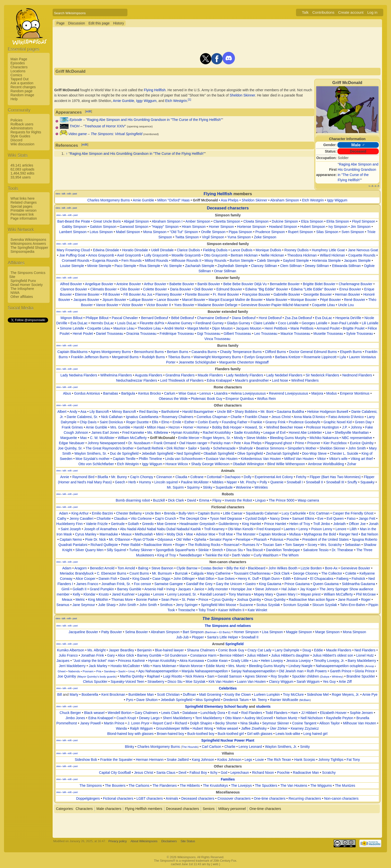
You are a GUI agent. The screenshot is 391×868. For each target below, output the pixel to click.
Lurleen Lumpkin (267, 694)
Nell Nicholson (312, 718)
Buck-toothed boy (201, 734)
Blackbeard (257, 568)
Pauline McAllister (195, 482)
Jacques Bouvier (86, 300)
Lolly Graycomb (156, 255)
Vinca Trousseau (217, 339)
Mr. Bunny (119, 477)
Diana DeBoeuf (244, 318)
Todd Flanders (276, 713)
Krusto (104, 594)
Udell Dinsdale (162, 250)
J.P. (345, 427)
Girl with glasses (260, 734)
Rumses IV (251, 545)
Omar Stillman (225, 271)
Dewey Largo (149, 718)
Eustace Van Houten (222, 459)
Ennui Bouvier (350, 289)
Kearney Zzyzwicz (305, 728)
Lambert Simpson (73, 232)
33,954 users (21, 177)
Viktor (321, 459)
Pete (237, 443)
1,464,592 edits (22, 173)
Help (14, 99)
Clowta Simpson (256, 221)
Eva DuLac (324, 318)
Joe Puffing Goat (72, 255)
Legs (248, 760)
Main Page (19, 59)
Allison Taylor (330, 723)
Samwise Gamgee (169, 584)
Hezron (174, 427)
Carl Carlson (211, 747)
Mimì (160, 534)
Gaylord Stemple (296, 260)
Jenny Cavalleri (82, 519)
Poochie (293, 539)
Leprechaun (240, 773)
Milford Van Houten (299, 459)
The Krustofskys (215, 785)
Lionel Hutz (365, 655)
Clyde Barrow (187, 568)
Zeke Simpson (265, 237)
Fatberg (342, 579)
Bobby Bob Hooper (227, 427)
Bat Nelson (370, 534)
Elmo (165, 422)
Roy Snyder (280, 676)
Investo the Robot (238, 500)
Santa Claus (166, 773)
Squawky (367, 482)
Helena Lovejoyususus (248, 393)
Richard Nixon (263, 773)
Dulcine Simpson (285, 221)
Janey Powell (90, 723)
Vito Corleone (141, 519)
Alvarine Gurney (180, 323)
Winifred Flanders (305, 380)
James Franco (87, 584)
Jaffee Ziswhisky (254, 728)
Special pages (21, 206)
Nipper (232, 482)
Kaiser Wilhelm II (231, 610)
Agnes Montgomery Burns (111, 352)
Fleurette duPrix (152, 323)
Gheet (62, 671)
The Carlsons (139, 785)
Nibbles (218, 482)
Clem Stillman (291, 266)
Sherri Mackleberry (177, 718)
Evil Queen (335, 519)
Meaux (126, 534)
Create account (351, 12)
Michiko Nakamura (324, 438)
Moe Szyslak (195, 682)
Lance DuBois (242, 250)
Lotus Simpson (101, 232)
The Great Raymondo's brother (110, 448)
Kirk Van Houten (221, 682)
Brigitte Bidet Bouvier (319, 284)
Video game (78, 134)
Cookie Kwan (217, 661)
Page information (24, 218)
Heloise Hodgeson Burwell (328, 412)
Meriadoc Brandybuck (77, 573)
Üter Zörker (279, 728)
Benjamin (144, 650)
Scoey (312, 545)
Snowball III (335, 482)
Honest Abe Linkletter (305, 433)
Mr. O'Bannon (120, 539)
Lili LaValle (370, 323)
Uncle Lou (346, 305)
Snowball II (314, 482)
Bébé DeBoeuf (183, 318)
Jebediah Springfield (157, 453)
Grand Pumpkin (102, 589)
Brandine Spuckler (361, 676)
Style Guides (20, 136)
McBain (305, 700)
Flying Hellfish (155, 90)
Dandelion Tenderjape (283, 550)
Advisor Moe (206, 534)
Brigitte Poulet (354, 328)
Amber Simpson (198, 221)
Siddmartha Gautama (358, 584)
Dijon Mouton (222, 328)
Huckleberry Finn (70, 524)
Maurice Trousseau (295, 334)
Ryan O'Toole (144, 539)
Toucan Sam (272, 545)
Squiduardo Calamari (262, 513)
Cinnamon (164, 477)
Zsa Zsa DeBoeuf (298, 318)
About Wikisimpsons (144, 841)
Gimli (65, 589)
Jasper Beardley (121, 650)
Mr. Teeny (259, 700)
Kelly (77, 594)
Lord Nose (280, 380)
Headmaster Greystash (197, 524)
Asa (83, 412)
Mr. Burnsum (162, 573)
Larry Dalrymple (287, 650)
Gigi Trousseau (209, 334)
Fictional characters (118, 798)
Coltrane (197, 477)
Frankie (256, 422)
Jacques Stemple (357, 260)
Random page (21, 91)
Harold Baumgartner (198, 412)
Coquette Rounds (362, 255)
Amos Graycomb (101, 255)
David (192, 500)
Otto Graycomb (216, 255)
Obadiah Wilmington (248, 464)
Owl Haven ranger (193, 443)
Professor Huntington (322, 427)
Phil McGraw (366, 594)
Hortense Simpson (251, 227)
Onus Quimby (275, 600)
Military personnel (232, 809)
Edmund (300, 579)
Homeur (203, 427)
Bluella (103, 477)
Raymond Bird (83, 477)
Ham (294, 713)
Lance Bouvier (168, 300)
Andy (73, 412)
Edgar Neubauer (72, 443)
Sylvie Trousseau (360, 334)
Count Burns (139, 573)
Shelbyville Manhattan (352, 433)
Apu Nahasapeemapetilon (158, 671)
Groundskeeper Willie (173, 728)
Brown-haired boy (171, 734)
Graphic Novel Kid (338, 422)
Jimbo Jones (75, 718)
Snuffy (352, 482)
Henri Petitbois (276, 328)
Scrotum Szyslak (296, 605)
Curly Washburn (266, 555)
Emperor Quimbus (240, 399)
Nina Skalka (250, 723)
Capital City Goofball (115, 773)
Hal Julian (289, 589)
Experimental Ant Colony (274, 477)
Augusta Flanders (149, 375)
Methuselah (144, 534)
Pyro (130, 700)
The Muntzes (345, 785)
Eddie (318, 650)
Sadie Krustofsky (247, 433)
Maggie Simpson (299, 632)
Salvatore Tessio (316, 550)
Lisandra (221, 393)
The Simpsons (91, 785)
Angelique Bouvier (99, 284)
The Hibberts (190, 785)
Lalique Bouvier (142, 300)
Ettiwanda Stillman (346, 266)
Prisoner (314, 443)
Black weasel (94, 713)
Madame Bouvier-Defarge (217, 305)
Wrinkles (261, 487)
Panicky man (220, 443)
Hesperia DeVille (348, 318)
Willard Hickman (333, 255)
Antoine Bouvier (129, 284)
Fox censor (143, 584)
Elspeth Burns (351, 352)
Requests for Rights (26, 132)
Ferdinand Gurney (210, 323)
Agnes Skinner (256, 676)
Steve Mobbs (257, 438)
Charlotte (104, 519)
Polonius (277, 539)
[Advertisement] (28, 398)
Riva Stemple (150, 266)
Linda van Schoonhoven (184, 459)
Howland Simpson (283, 227)
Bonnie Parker (147, 600)
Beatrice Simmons (270, 448)
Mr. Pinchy (248, 482)
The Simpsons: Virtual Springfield (117, 134)
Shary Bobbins (246, 412)
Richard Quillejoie (104, 545)
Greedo (148, 524)
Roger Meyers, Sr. (217, 438)
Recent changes (23, 87)
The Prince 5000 (282, 500)
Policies (16, 120)
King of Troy (167, 555)
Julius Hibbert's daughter (290, 655)
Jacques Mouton (249, 328)
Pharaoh (260, 539)
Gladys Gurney (239, 323)
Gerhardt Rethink (150, 448)
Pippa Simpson (240, 232)
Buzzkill (159, 500)
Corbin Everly (208, 422)
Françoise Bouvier (256, 294)
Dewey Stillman (317, 266)
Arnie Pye (370, 694)
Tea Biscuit (254, 550)
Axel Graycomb (129, 255)
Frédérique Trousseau (177, 334)
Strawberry (156, 682)
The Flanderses (164, 785)
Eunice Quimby (362, 443)
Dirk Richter (176, 448)
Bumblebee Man (141, 694)
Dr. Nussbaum (139, 443)
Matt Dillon (206, 579)
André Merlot (174, 328)
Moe (190, 534)
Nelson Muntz (287, 718)
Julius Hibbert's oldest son (333, 655)
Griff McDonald (205, 200)
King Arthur (80, 513)
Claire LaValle (264, 323)
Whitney (337, 676)
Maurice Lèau (124, 328)
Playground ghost (278, 443)
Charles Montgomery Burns (108, 200)
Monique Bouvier (304, 300)
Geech (120, 482)
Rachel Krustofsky (217, 433)
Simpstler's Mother (302, 448)
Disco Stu (175, 682)
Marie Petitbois (302, 328)
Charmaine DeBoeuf (213, 318)
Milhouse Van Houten (359, 723)
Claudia (181, 477)
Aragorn (81, 568)
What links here (22, 198)
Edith (287, 579)
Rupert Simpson (300, 232)
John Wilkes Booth (283, 568)
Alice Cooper (86, 579)
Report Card (162, 723)
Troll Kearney (214, 529)
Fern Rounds (132, 260)
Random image (22, 95)
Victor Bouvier (132, 305)
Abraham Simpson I (167, 221)
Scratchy (329, 773)
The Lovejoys (242, 785)
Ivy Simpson (338, 227)
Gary (111, 655)
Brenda (170, 513)
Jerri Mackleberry (72, 666)
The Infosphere (22, 289)
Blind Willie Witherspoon (286, 464)
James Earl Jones (105, 433)
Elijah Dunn (271, 579)
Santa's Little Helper (223, 637)
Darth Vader (241, 555)
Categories (64, 809)
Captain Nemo (71, 539)
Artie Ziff (345, 682)
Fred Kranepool (269, 529)
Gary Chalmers (146, 713)
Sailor (193, 448)
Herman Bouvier (347, 294)
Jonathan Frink (93, 655)
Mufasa (295, 534)
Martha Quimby (132, 676)
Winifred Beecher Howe (285, 427)
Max (84, 438)
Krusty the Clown (238, 694)
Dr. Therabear (342, 550)
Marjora (317, 393)
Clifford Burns (275, 352)
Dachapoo (233, 477)
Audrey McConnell (259, 718)
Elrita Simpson (338, 221)
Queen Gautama (326, 584)
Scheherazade (224, 448)
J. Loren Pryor (139, 723)
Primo (300, 443)
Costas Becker (212, 568)
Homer (188, 427)
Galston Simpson (103, 227)
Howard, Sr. (254, 427)
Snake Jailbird (178, 760)
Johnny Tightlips (331, 760)
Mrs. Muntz (237, 666)
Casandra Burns (204, 352)
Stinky (208, 487)
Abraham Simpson (285, 200)
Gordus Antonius (87, 393)
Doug (307, 650)
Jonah (374, 524)
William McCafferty (132, 438)
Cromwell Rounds (76, 260)
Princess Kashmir (132, 661)
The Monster (246, 534)
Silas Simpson (327, 232)
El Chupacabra (322, 579)
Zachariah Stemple (200, 266)
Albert (62, 412)
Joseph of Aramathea (100, 529)
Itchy (214, 773)
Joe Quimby (67, 676)
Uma (131, 671)
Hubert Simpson (313, 227)
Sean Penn (170, 600)
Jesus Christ (281, 417)
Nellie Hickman (272, 255)
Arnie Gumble (123, 101)
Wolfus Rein (266, 399)
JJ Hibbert (309, 713)
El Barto (224, 632)
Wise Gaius (188, 393)
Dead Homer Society (27, 285)
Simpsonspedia (22, 252)
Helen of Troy (300, 524)
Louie (260, 760)
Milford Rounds (157, 260)
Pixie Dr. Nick (95, 539)
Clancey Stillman (264, 266)
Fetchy (301, 477)
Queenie (277, 482)
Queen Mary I (287, 594)
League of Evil (274, 433)
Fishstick (358, 579)
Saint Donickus (111, 422)
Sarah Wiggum (308, 682)
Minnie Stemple (99, 266)
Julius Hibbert (257, 655)
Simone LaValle (72, 328)
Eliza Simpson (312, 221)
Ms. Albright (96, 650)
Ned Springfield (189, 453)
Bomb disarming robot (133, 500)
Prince (203, 600)
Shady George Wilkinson (210, 464)
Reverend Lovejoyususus (289, 393)
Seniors (209, 809)
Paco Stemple (125, 266)
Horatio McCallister (125, 666)
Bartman (211, 632)
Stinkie (203, 550)
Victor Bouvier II (159, 305)
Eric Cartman (319, 513)
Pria (99, 671)
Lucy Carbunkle (294, 513)
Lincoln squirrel (166, 482)
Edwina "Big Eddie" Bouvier (267, 289)
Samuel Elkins (303, 519)
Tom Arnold (126, 568)
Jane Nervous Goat (363, 250)
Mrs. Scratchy (331, 545)
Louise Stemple (72, 266)
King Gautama (270, 584)
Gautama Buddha (291, 412)
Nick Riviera (195, 676)
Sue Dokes (226, 579)
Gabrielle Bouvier (287, 294)
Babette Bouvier (182, 284)
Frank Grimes (72, 427)
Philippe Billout (97, 318)
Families (228, 779)
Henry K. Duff (248, 579)
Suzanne (246, 605)
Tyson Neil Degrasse (226, 519)
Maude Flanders (210, 375)
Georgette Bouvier (318, 294)
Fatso (351, 519)
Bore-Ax (331, 568)
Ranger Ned (349, 534)
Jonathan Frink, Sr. (116, 584)
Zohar (352, 464)
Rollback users (22, 124)
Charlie (236, 417)
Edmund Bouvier (229, 289)
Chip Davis (88, 422)
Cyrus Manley (86, 534)
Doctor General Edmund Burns (313, 352)
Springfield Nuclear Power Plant (228, 740)
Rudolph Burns (153, 357)
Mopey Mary (263, 594)
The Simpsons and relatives (228, 626)
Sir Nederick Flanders (322, 375)
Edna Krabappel (219, 380)
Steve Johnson (267, 589)
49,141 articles (22, 165)
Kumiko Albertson (71, 650)
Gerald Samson (230, 676)
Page (60, 23)
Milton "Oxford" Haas (174, 200)
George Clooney (305, 573)
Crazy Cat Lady (259, 650)
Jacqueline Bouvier (83, 632)
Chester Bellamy (129, 513)
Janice (199, 589)
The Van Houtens (294, 785)
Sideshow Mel (318, 694)
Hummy (145, 482)
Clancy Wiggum (281, 682)
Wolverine (244, 487)
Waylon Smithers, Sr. (91, 453)
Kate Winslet (257, 610)
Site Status (188, 841)
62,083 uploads (22, 169)
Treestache (187, 610)
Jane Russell (348, 600)
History (119, 23)
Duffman (189, 694)
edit (88, 111)
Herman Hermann (150, 760)
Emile (177, 422)
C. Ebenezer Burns (111, 573)
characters (228, 619)
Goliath (133, 524)
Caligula (197, 573)
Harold (139, 427)
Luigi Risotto (173, 676)
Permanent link (22, 214)
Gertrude (118, 524)
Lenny (303, 529)
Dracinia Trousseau (142, 334)
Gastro (251, 584)
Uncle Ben (153, 513)
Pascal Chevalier (125, 318)
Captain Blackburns (72, 352)
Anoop (370, 666)
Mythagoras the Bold (320, 534)
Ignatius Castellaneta (142, 417)
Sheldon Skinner (242, 95)
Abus (67, 393)
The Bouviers (115, 785)
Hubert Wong (203, 728)
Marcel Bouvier (194, 300)
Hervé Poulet (83, 334)
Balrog (143, 568)
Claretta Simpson (227, 221)
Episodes (18, 63)
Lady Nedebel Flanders (284, 375)
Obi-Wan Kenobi (241, 529)
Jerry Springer (187, 605)
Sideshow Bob (86, 760)
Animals (172, 798)
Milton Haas (156, 427)
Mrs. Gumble (120, 427)
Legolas (144, 594)
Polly (263, 482)
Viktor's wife (338, 459)
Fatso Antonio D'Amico (346, 417)
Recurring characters (305, 798)
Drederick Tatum (236, 700)
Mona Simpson (155, 232)
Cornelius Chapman (212, 417)
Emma (204, 500)
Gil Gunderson (176, 655)
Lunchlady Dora (213, 713)
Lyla (343, 357)
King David (141, 579)
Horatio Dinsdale (135, 250)
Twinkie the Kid (217, 555)
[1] (189, 99)
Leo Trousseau (266, 334)
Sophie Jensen (361, 713)
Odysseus (165, 539)
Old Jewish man (291, 671)
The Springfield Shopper (29, 248)
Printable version (23, 210)
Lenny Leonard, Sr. (182, 594)
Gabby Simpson (74, 227)
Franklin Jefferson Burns (90, 357)
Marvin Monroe (191, 666)
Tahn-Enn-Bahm (353, 605)
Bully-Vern (187, 513)
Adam (64, 513)
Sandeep (110, 671)
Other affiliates (22, 297)
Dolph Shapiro (201, 723)
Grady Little (240, 661)
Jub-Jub (183, 637)
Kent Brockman (113, 694)
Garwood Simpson (134, 227)
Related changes (24, 202)
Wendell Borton (120, 713)
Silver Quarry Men (89, 550)
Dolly (247, 477)
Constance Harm (203, 655)
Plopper (198, 637)
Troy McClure (293, 694)
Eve (320, 519)
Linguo (260, 500)
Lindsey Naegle (301, 666)
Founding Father (235, 422)
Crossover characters (234, 798)
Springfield (235, 644)
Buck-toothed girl (231, 734)
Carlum (170, 393)
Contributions (323, 12)
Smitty (305, 747)
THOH (75, 126)
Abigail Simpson (136, 221)
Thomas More (122, 600)
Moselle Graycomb (186, 255)
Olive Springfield (250, 453)
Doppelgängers (88, 798)
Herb (132, 482)
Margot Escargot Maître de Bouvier (236, 300)
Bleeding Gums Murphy (288, 438)
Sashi (122, 671)
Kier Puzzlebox (335, 443)
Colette (351, 573)
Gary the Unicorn (229, 584)
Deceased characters (228, 208)
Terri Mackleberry (209, 718)
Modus (332, 393)
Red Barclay (149, 412)
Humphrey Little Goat (328, 250)
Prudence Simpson (270, 232)
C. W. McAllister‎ (102, 438)
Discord (16, 140)
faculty (242, 706)
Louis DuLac (127, 323)
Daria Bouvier (181, 289)
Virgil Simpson (213, 237)
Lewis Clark (170, 713)
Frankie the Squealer (116, 760)
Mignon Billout (72, 318)
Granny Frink (275, 422)
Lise (328, 433)
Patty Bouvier (112, 632)
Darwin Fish (108, 579)
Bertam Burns (178, 352)
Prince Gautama (297, 584)
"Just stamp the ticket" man (94, 661)
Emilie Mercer (189, 438)
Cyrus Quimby (223, 600)
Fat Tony (353, 760)
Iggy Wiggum (146, 101)
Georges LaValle (314, 323)
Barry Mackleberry (362, 661)
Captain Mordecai (273, 534)
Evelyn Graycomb (258, 357)
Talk (305, 12)
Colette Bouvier (155, 289)
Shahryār (246, 448)
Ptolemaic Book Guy (207, 399)
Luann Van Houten (251, 682)
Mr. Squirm (175, 487)
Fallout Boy (198, 773)
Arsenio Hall (154, 589)
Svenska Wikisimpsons (28, 240)
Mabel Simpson (128, 232)
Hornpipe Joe (242, 589)
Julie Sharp (107, 605)
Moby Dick (175, 534)
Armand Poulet (328, 328)
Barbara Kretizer (288, 357)
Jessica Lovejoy (298, 661)
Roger (180, 545)
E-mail (233, 713)
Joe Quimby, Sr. (70, 448)
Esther (190, 422)
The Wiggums (321, 785)
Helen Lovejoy (272, 661)
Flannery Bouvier (169, 294)
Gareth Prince (341, 671)
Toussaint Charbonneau (252, 573)
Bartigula (128, 393)
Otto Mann (233, 718)
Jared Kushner (123, 594)
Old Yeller (184, 539)
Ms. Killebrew (158, 433)
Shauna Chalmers (201, 650)
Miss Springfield (208, 700)
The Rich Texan (279, 760)
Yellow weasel (227, 728)
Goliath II (80, 589)
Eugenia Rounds (105, 260)
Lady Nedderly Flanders (245, 375)
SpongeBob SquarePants (175, 550)
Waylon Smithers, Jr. (281, 747)
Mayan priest (310, 594)
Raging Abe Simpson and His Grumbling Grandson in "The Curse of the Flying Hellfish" (155, 120)
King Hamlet (252, 524)
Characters (19, 67)
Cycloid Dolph (256, 519)
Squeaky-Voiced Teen (127, 682)
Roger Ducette (137, 422)
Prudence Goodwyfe (305, 422)
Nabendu (74, 671)
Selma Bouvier (137, 632)
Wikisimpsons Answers (28, 244)
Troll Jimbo (322, 524)
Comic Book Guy (231, 650)
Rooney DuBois (296, 250)
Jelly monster (218, 589)
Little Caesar (233, 513)
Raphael (153, 676)
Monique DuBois (268, 250)
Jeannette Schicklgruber (197, 362)
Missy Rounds (215, 260)
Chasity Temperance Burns (241, 352)
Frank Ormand (165, 443)
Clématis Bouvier (103, 289)
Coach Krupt (126, 718)
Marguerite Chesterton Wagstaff (244, 362)
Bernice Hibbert (232, 655)
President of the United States (325, 539)
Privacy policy (118, 841)
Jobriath (340, 524)
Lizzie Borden (311, 568)
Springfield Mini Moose (219, 605)
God (224, 773)
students (263, 706)
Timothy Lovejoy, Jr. (329, 661)
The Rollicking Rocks (204, 545)
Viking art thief (362, 459)
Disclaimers (169, 841)
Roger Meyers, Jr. (346, 694)
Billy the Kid (236, 568)
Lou (255, 661)
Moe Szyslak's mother (93, 459)
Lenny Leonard (250, 747)
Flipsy (217, 500)
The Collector (332, 573)
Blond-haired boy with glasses (130, 734)
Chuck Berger (70, 713)
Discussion (77, 23)
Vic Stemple (173, 266)
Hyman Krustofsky (186, 433)
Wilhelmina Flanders (116, 375)
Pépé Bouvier (330, 300)
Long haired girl (316, 734)
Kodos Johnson (229, 760)
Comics (16, 75)
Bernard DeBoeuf (155, 318)
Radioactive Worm (158, 545)
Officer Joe (357, 524)
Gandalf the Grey (199, 584)
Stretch (217, 550)
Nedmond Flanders (357, 375)
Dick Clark (176, 500)
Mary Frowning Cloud (73, 250)
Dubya (325, 676)
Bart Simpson (193, 632)
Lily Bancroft (99, 412)
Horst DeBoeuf (270, 318)
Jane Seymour (84, 605)
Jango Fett (367, 519)
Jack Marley (98, 666)
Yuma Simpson (239, 237)
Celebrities (228, 688)
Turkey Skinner (141, 550)
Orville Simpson (213, 232)
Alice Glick (126, 655)
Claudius (121, 519)
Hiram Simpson (194, 227)
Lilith (353, 529)
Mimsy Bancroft (124, 412)
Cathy (62, 519)
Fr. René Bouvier (226, 294)
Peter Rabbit (131, 545)
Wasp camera (308, 500)
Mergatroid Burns (125, 357)
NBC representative (357, 438)
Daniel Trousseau (110, 334)
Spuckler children (305, 676)
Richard (181, 723)
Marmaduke (109, 534)
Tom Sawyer (295, 545)
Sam (211, 676)
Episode (76, 120)
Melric (80, 600)
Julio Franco (68, 655)
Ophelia (200, 539)
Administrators (22, 128)
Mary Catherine (219, 573)
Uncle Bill (224, 412)
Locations (18, 71)
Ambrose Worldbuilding (326, 464)
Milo (146, 666)
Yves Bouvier (184, 305)
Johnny (356, 427)
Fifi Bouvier (111, 294)
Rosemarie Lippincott (320, 357)
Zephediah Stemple (233, 266)
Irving (171, 589)
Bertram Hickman (244, 255)
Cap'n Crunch (165, 519)
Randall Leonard (213, 594)
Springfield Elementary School (210, 706)
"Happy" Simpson (165, 227)
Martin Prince (114, 723)
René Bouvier (355, 300)
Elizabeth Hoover (333, 713)
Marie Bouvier (277, 300)
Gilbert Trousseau (238, 334)
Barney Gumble (129, 589)
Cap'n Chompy (142, 477)
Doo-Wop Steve (314, 453)
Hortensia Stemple (326, 260)
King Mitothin (98, 600)
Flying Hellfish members (144, 809)
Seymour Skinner (275, 723)
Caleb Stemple (268, 260)
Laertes (290, 529)
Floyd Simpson (364, 221)
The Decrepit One (193, 519)
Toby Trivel (207, 610)
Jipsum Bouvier (114, 300)
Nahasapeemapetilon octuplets (340, 666)
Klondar (90, 594)
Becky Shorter (226, 723)
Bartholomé (170, 412)
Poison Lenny (322, 529)
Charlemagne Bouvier (355, 284)
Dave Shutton (147, 700)
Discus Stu (235, 550)
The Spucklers (266, 785)
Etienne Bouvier (87, 294)
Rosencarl (232, 545)
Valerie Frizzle (97, 524)
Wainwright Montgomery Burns (217, 357)
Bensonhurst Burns (149, 352)
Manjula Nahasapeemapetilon (205, 671)
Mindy (239, 438)
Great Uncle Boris (107, 221)
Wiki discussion (22, 144)
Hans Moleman (165, 666)
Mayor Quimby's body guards (97, 676)
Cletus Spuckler (95, 682)
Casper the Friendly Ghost (353, 513)
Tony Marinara (240, 594)
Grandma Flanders (180, 375)
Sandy (205, 448)
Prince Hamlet (275, 524)
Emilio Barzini (102, 513)
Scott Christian (168, 694)
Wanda (121, 728)
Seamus (63, 605)
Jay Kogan (308, 589)
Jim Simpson (361, 227)
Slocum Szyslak (325, 605)
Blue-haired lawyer (169, 650)
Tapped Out (19, 79)
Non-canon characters (341, 798)
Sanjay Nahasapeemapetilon (253, 671)
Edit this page (99, 23)
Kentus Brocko (149, 393)
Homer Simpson (221, 227)
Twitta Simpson (187, 237)
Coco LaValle (288, 323)
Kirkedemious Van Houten (261, 459)
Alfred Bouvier (71, 284)
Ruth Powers (317, 671)
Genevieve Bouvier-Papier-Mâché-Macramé (275, 305)
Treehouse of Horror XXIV (105, 126)
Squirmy (193, 487)
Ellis (155, 422)
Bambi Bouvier (209, 284)
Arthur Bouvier (155, 284)
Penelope (243, 539)
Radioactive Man (306, 773)
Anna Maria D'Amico (309, 417)
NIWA (15, 293)
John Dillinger (184, 579)
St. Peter (189, 600)
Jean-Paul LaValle (344, 323)
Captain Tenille (124, 459)
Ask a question (22, 83)
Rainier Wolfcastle (284, 700)
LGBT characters (150, 798)
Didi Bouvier (204, 289)
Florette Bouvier (197, 294)
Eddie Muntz (216, 666)
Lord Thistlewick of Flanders (182, 380)
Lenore (341, 529)
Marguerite (69, 438)
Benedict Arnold (102, 568)
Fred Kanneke (133, 433)
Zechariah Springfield (282, 453)
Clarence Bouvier (74, 289)
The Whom (290, 555)
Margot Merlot (198, 328)
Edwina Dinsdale (106, 250)
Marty (74, 694)
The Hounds (190, 747)
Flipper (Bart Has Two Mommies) (335, 477)
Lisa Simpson (272, 632)
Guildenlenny (229, 524)
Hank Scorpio (305, 760)
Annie (65, 477)
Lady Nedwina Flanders (79, 375)
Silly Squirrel (116, 550)
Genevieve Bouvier (355, 568)
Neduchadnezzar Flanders (136, 380)
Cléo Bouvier (130, 289)
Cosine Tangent (304, 723)
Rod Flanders (252, 713)
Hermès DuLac (102, 323)
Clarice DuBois (188, 250)
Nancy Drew (280, 519)
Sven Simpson (353, 232)
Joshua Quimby (249, 600)
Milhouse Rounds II (187, 260)
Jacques (185, 589)
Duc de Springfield (124, 453)
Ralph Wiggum (141, 728)
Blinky (130, 747)
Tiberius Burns (179, 357)
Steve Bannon (162, 568)
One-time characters (270, 798)
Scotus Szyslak (268, 605)
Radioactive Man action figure (312, 600)
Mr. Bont (267, 412)
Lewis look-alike (288, 734)
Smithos (166, 605)
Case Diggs (161, 579)
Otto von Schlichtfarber (96, 464)
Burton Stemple (242, 260)
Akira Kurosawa (192, 661)
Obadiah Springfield (219, 453)
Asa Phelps (230, 200)
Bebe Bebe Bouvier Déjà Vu (245, 284)
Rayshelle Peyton (340, 718)
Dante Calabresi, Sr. (82, 417)
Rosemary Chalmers (178, 417)
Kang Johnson (203, 760)
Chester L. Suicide (344, 453)
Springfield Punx (23, 281)
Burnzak (181, 573)
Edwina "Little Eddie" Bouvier (314, 289)
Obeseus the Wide (173, 399)
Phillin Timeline (150, 459)
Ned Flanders (365, 650)
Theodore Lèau (149, 328)
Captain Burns (209, 513)
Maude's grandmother (252, 380)
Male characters (109, 809)
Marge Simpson (327, 632)
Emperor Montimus (355, 393)
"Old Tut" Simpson (184, 232)
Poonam (88, 671)
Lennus (205, 393)
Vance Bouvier (107, 305)
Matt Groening (210, 694)
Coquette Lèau (323, 305)
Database (190, 713)
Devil (182, 773)
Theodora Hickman (302, 255)
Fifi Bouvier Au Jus (138, 294)
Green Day (363, 422)
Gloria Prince (365, 671)
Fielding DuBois (215, 250)
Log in (372, 12)
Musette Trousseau (328, 334)
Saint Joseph (71, 529)
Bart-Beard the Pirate (74, 221)
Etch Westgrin (176, 101)
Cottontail (214, 477)
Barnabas (111, 393)
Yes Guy (329, 682)
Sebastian (353, 545)
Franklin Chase (257, 417)
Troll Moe (226, 534)
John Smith (357, 448)
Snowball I (295, 482)
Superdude (224, 487)
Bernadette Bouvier (285, 284)
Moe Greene (167, 524)
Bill (59, 694)
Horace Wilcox (177, 464)
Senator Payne (221, 539)
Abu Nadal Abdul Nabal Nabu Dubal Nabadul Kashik (160, 529)
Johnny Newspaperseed (106, 443)
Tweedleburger (191, 555)
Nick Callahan (112, 417)
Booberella (90, 694)
